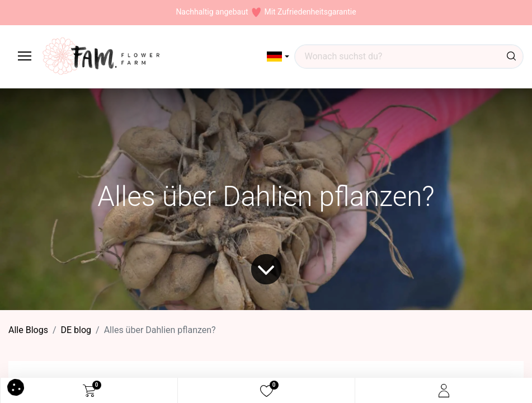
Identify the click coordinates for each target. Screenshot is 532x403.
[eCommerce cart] (89, 391)
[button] (278, 57)
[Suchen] (511, 57)
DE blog (76, 330)
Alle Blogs (28, 330)
